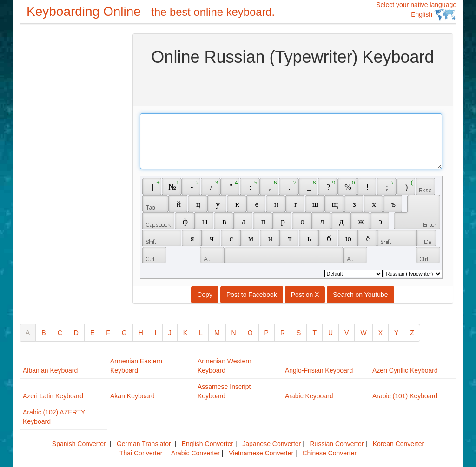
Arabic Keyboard (309, 396)
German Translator (144, 444)
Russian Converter (337, 444)
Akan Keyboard (132, 396)
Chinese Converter (329, 453)
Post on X (305, 295)
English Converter (208, 444)
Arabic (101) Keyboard (405, 396)
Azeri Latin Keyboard (53, 396)
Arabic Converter (195, 453)
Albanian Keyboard (50, 370)
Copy (205, 295)
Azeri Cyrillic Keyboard (405, 370)
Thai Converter (141, 453)
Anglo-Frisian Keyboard (319, 370)
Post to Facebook (252, 295)
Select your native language (416, 11)
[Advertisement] (57, 173)
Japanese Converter (271, 444)
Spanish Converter (79, 444)
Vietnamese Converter (261, 453)
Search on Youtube (360, 295)
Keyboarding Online (151, 11)
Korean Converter (399, 444)
